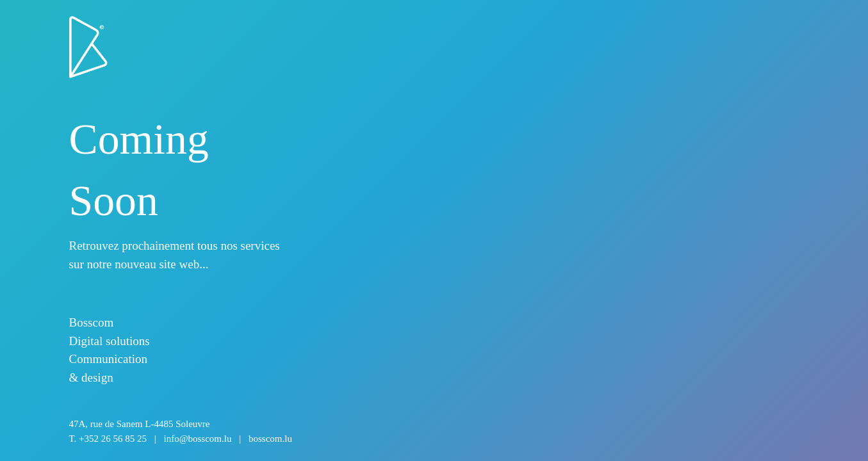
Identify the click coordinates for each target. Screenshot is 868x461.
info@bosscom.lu (198, 439)
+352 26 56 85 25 (113, 439)
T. (181, 439)
